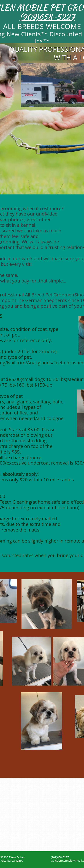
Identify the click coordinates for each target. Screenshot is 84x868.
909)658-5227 (48, 17)
